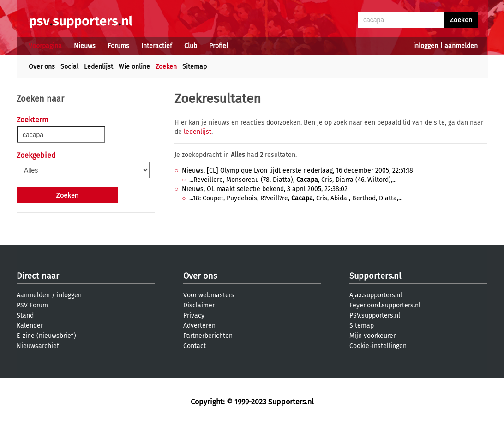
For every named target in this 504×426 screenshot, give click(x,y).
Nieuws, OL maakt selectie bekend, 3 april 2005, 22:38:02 (265, 189)
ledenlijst (198, 132)
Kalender (30, 326)
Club (191, 46)
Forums (118, 46)
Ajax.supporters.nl (376, 295)
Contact (195, 346)
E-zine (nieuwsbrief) (46, 336)
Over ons (42, 67)
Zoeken (166, 67)
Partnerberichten (208, 336)
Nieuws (85, 46)
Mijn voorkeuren (373, 336)
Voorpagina (45, 46)
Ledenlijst (99, 67)
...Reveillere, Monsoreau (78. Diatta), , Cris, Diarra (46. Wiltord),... (293, 180)
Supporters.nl (375, 276)
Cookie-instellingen (378, 346)
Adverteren (199, 326)
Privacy (194, 315)
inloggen (426, 46)
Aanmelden (33, 295)
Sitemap (195, 67)
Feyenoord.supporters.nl (385, 305)
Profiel (219, 46)
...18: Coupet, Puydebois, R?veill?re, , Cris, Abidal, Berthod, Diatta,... (296, 198)
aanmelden (461, 46)
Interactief (157, 46)
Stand (25, 315)
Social (69, 67)
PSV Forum (32, 305)
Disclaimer (199, 305)
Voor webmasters (209, 295)
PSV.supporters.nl (375, 315)
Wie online (134, 67)
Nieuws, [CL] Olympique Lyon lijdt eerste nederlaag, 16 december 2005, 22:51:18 (297, 171)
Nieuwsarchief (38, 346)
